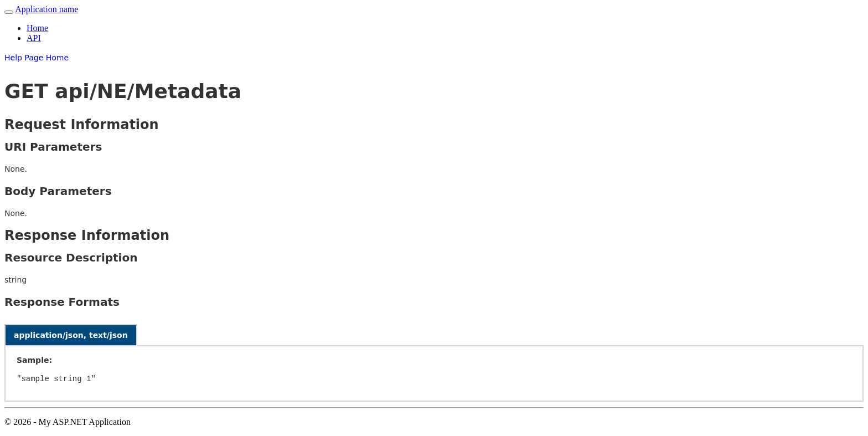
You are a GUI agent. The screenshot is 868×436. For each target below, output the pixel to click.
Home (37, 28)
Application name (46, 9)
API (34, 38)
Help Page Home (37, 58)
